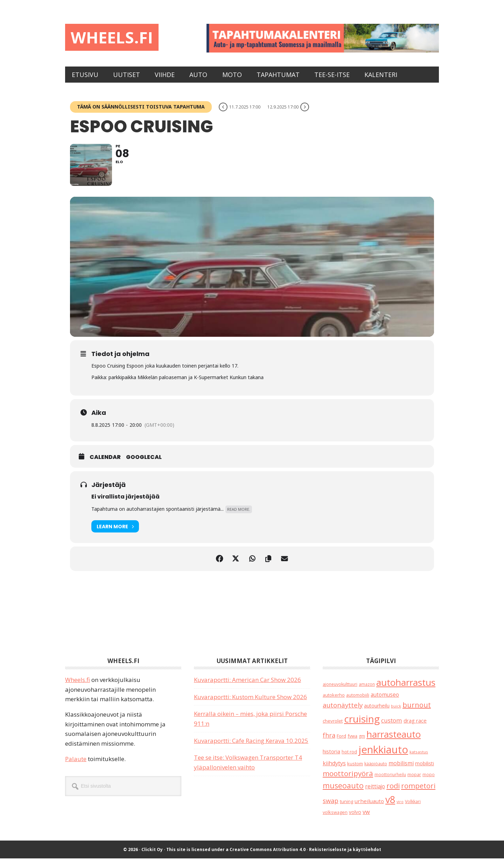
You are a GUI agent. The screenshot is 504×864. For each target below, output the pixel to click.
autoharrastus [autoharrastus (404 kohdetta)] (406, 688)
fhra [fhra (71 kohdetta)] (329, 741)
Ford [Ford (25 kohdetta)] (341, 741)
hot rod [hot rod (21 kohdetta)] (349, 757)
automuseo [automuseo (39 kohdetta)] (385, 701)
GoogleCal (144, 463)
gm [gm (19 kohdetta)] (362, 742)
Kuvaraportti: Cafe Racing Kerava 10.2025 (251, 746)
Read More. (239, 515)
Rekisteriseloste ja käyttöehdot (345, 855)
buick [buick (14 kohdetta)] (396, 712)
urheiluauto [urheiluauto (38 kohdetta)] (369, 807)
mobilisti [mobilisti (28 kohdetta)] (425, 769)
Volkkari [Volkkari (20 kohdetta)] (413, 807)
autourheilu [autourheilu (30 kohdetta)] (377, 711)
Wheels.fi (113, 38)
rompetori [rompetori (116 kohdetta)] (418, 791)
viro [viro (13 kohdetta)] (400, 807)
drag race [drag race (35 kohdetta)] (415, 726)
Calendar (105, 463)
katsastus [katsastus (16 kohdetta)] (419, 757)
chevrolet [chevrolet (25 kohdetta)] (333, 726)
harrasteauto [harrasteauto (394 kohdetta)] (394, 740)
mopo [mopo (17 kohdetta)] (429, 780)
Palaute (76, 764)
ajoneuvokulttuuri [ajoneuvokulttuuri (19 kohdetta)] (340, 690)
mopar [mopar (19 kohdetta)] (414, 781)
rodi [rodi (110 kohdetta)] (393, 791)
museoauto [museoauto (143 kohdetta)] (343, 791)
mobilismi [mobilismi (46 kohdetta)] (401, 769)
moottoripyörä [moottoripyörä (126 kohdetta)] (348, 779)
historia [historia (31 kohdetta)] (331, 757)
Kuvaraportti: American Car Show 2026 (247, 685)
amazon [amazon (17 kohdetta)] (367, 690)
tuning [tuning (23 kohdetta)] (346, 807)
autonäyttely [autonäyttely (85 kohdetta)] (343, 711)
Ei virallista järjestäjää (125, 502)
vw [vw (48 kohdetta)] (366, 817)
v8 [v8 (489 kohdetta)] (390, 805)
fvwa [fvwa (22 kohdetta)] (352, 741)
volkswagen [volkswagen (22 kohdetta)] (335, 818)
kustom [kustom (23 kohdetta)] (355, 769)
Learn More (115, 532)
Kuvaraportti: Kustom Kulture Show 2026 (250, 702)
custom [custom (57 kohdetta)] (392, 726)
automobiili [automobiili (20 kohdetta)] (358, 701)
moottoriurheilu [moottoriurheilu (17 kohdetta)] (390, 780)
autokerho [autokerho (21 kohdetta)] (334, 701)
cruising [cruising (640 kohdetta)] (362, 724)
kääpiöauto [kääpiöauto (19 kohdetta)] (376, 769)
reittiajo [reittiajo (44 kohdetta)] (375, 792)
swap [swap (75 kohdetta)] (331, 806)
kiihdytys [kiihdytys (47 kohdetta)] (334, 769)
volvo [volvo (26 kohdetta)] (355, 818)
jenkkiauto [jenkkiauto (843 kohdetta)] (383, 755)
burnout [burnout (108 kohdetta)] (417, 710)
